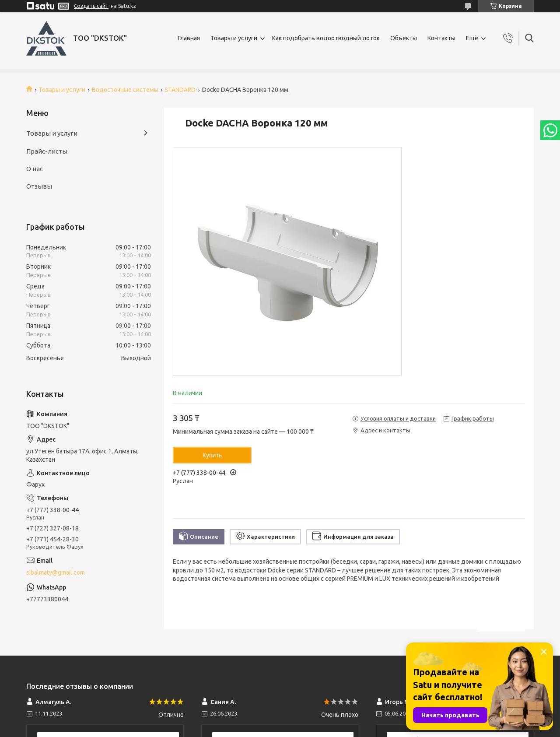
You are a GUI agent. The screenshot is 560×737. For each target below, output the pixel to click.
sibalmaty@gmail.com (56, 572)
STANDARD (180, 90)
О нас (35, 169)
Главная (189, 38)
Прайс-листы (47, 151)
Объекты (404, 38)
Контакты (441, 38)
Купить (212, 455)
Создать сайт (91, 6)
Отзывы (39, 186)
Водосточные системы (125, 90)
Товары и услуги (234, 38)
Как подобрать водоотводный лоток (326, 38)
